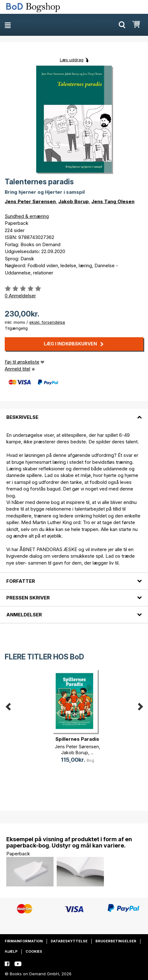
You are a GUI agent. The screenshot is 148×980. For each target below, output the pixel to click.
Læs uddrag (72, 60)
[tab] (74, 413)
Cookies (34, 951)
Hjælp (11, 951)
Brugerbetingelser (116, 941)
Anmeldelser (24, 615)
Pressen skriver (28, 598)
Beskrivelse (22, 417)
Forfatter (21, 581)
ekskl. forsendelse (47, 322)
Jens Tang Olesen (113, 201)
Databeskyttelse (69, 941)
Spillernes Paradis (77, 739)
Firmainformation (24, 941)
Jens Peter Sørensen (30, 201)
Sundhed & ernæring (27, 216)
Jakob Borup (74, 201)
